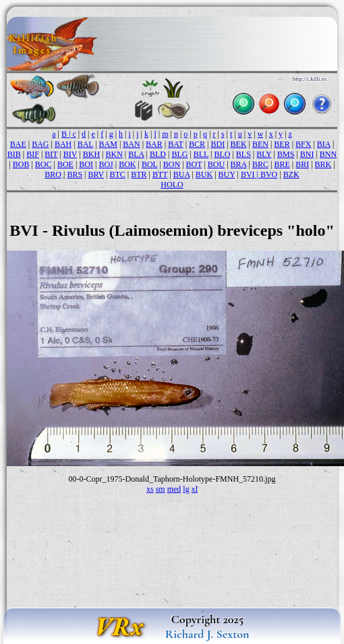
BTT (160, 174)
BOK (127, 164)
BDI (218, 144)
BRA (239, 164)
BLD (158, 154)
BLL (201, 154)
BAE (18, 144)
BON (172, 164)
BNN (328, 154)
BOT (194, 164)
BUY (227, 174)
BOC (44, 164)
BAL (86, 144)
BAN (131, 144)
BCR (197, 144)
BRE (282, 164)
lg (186, 489)
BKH (91, 154)
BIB (14, 154)
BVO (269, 174)
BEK (239, 144)
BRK (323, 164)
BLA (136, 154)
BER (282, 144)
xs (150, 489)
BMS (286, 154)
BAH (63, 144)
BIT (51, 154)
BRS (75, 174)
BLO (222, 154)
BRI (302, 164)
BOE (65, 164)
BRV (96, 174)
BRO (53, 174)
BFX (303, 144)
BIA (324, 144)
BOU (216, 164)
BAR (154, 144)
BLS (243, 154)
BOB (21, 164)
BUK (204, 174)
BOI (86, 164)
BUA (182, 174)
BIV (70, 154)
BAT (175, 144)
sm (161, 489)
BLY (264, 154)
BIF (33, 154)
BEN (260, 144)
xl (195, 489)
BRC (260, 164)
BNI (307, 154)
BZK (291, 174)
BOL (150, 164)
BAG (40, 144)
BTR (139, 174)
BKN (114, 154)
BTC (117, 174)
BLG (179, 154)
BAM (108, 144)
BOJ (106, 164)
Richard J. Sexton (207, 634)
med (174, 489)
